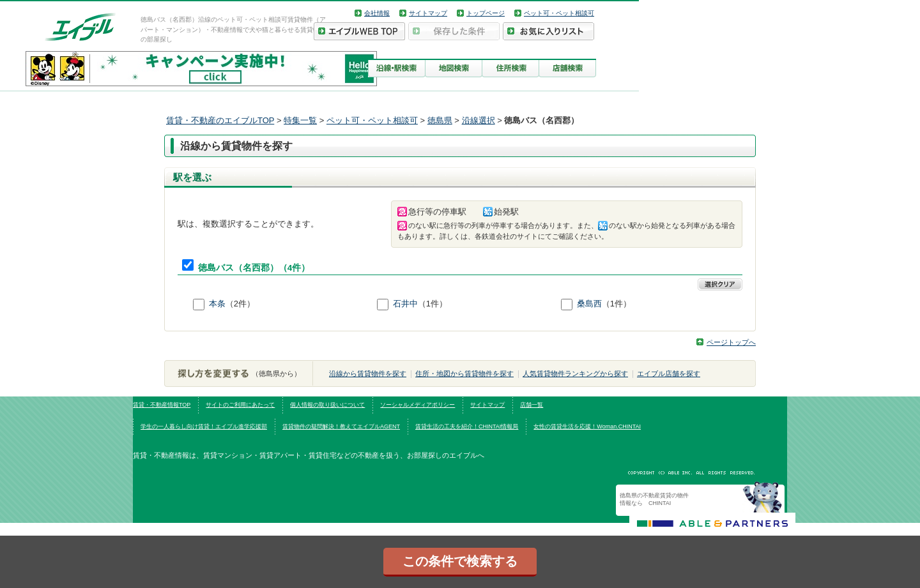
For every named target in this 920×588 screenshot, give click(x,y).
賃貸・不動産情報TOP (162, 405)
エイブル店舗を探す (669, 373)
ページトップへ (731, 342)
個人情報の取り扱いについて (327, 405)
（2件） (240, 304)
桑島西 (589, 304)
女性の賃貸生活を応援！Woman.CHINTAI (587, 426)
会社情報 (377, 13)
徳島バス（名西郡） (238, 268)
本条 (217, 304)
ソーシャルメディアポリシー (418, 405)
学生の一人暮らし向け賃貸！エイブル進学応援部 (204, 426)
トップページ (486, 13)
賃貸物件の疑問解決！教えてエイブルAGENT (341, 426)
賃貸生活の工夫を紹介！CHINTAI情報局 (467, 426)
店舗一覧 (532, 405)
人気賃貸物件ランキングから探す (575, 373)
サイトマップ (428, 13)
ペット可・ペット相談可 (559, 13)
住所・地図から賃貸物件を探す (464, 373)
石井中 (405, 304)
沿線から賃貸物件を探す (368, 373)
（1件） (433, 304)
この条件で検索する (460, 561)
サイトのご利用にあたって (240, 405)
